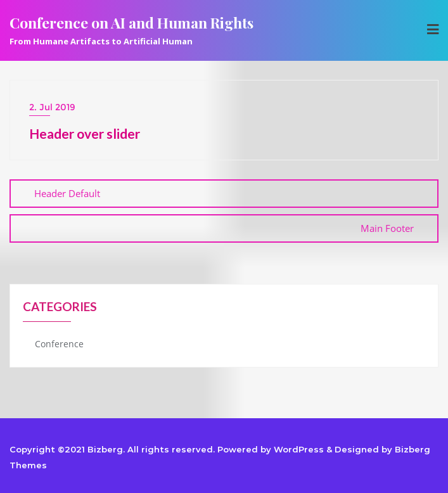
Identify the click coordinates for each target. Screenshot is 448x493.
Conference (59, 344)
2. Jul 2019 (52, 107)
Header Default (67, 193)
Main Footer (387, 228)
